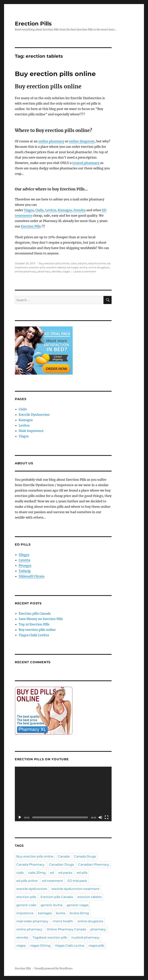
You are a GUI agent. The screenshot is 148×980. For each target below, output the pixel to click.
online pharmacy (51, 141)
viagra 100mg (40, 946)
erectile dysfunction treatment (76, 889)
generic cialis (26, 905)
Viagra (29, 210)
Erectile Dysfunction (34, 415)
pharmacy (44, 271)
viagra (66, 271)
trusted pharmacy (86, 163)
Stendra (79, 210)
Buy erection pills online (55, 74)
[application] (63, 794)
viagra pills (96, 946)
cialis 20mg (37, 873)
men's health (63, 921)
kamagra (73, 267)
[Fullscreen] (107, 817)
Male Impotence (31, 431)
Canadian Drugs (61, 865)
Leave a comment (85, 271)
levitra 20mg (79, 913)
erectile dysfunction (32, 889)
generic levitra (52, 905)
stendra (56, 271)
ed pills (83, 263)
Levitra (51, 210)
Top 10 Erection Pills (34, 624)
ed (52, 873)
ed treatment (53, 881)
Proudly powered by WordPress (54, 969)
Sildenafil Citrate (32, 576)
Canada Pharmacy (30, 865)
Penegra (25, 565)
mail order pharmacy (32, 921)
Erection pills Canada (35, 613)
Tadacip (25, 571)
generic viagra (78, 905)
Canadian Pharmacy (94, 865)
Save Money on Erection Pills (41, 619)
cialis (74, 263)
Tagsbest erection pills (50, 937)
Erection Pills (33, 24)
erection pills (37, 267)
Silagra (24, 555)
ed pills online (97, 263)
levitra (83, 267)
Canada (64, 856)
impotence (25, 913)
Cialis (40, 210)
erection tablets (56, 267)
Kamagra (65, 210)
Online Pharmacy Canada (66, 929)
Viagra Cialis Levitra (34, 635)
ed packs (65, 873)
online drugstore (82, 141)
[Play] (20, 817)
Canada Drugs (85, 856)
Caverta (24, 560)
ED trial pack (77, 881)
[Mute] (100, 817)
